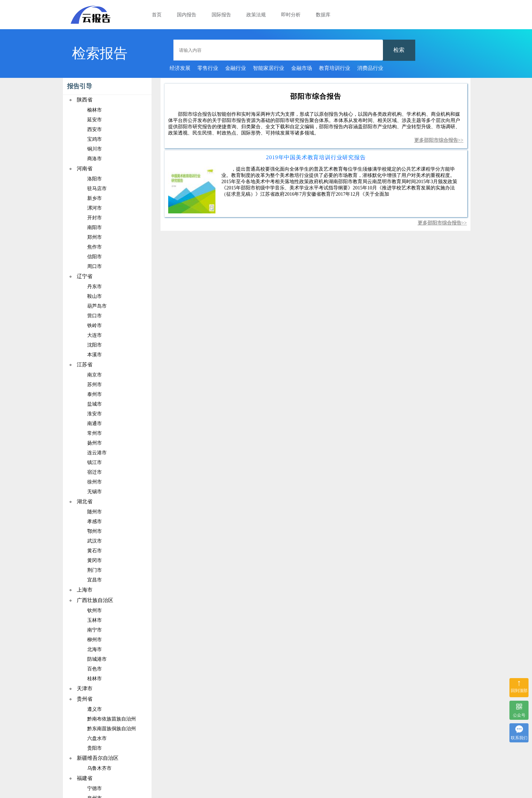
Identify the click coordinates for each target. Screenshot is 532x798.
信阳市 (95, 257)
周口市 (95, 266)
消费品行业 (370, 68)
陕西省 (85, 100)
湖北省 (85, 502)
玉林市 (95, 620)
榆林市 (95, 110)
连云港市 (97, 453)
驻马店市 (97, 189)
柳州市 (95, 640)
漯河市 (95, 208)
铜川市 (95, 149)
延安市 (95, 120)
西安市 (95, 129)
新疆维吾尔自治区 (98, 758)
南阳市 (95, 227)
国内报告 (187, 15)
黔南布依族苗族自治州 (112, 719)
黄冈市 (95, 560)
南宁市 (95, 630)
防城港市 (97, 659)
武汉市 (95, 541)
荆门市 (95, 570)
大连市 (95, 335)
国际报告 (221, 15)
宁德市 (95, 788)
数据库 (323, 15)
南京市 (95, 375)
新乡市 (95, 198)
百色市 (95, 669)
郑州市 (95, 237)
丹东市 (95, 287)
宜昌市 (95, 580)
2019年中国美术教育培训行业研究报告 (316, 157)
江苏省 (85, 365)
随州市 (95, 512)
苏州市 (95, 385)
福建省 (85, 778)
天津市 (85, 689)
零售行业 (208, 68)
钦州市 (95, 610)
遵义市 (95, 709)
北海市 (95, 649)
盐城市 (95, 404)
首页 (157, 15)
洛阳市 (95, 179)
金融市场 (302, 68)
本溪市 (95, 355)
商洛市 (95, 159)
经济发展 (180, 68)
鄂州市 (95, 531)
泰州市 (95, 394)
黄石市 (95, 551)
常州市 (95, 433)
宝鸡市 (95, 139)
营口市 (95, 316)
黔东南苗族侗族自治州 (112, 729)
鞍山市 (95, 296)
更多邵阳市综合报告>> (439, 140)
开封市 (95, 218)
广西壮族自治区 (95, 600)
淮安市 (95, 414)
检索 (399, 50)
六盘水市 (97, 738)
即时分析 (291, 15)
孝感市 (95, 522)
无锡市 (95, 492)
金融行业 (236, 68)
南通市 (95, 424)
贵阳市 (95, 748)
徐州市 (95, 482)
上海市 (85, 590)
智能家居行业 (269, 68)
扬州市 (95, 443)
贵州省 (85, 699)
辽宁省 (85, 276)
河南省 (85, 169)
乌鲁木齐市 (99, 768)
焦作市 (95, 247)
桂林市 (95, 679)
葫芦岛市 (97, 306)
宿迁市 (95, 472)
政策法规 (256, 15)
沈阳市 (95, 345)
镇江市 (95, 462)
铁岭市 (95, 325)
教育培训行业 (335, 68)
